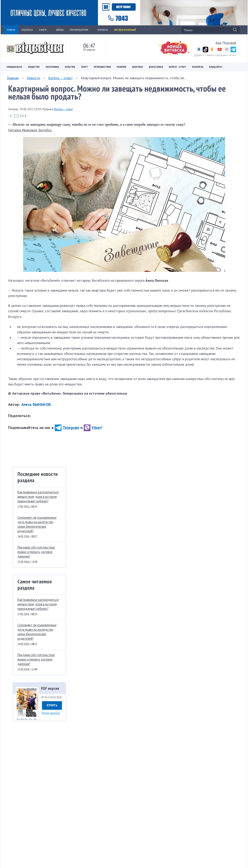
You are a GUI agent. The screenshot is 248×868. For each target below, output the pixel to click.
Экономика (52, 67)
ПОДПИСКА (27, 30)
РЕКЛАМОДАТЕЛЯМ (81, 30)
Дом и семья (156, 67)
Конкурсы (198, 67)
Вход (218, 43)
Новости (33, 78)
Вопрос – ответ (178, 67)
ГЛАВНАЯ (11, 30)
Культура (70, 67)
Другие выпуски (51, 713)
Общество (34, 67)
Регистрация (230, 43)
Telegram (67, 427)
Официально (14, 67)
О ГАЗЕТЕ (44, 30)
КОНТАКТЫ (103, 30)
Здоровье (137, 67)
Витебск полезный (125, 30)
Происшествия (102, 67)
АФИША (60, 30)
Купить (52, 705)
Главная (13, 78)
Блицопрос (216, 67)
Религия (121, 67)
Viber (92, 427)
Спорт (84, 67)
